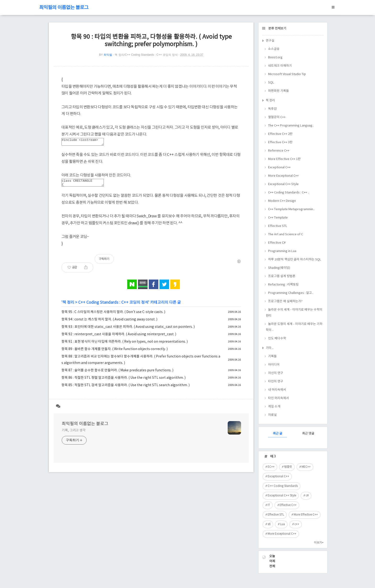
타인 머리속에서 (278, 398)
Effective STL (278, 226)
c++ (297, 524)
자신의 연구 (276, 373)
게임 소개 (274, 407)
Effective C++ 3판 (280, 142)
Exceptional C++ (279, 168)
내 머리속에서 (277, 390)
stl (269, 524)
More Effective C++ (306, 515)
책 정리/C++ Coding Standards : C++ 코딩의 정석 (146, 55)
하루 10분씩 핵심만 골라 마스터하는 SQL (295, 260)
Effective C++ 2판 (280, 134)
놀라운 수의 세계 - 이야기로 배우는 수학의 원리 (294, 313)
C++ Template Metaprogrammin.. (291, 209)
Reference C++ (279, 151)
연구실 (270, 41)
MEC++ (306, 467)
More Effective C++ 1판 (284, 159)
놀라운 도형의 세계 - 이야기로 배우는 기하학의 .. (294, 327)
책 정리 (68, 305)
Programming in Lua (282, 251)
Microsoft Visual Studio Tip (287, 74)
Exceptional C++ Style (283, 184)
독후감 (272, 109)
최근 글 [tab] (278, 434)
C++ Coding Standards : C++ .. (289, 193)
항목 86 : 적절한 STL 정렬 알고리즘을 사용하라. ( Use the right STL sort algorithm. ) (124, 381)
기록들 (272, 356)
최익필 (108, 55)
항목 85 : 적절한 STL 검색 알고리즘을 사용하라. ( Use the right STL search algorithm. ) (126, 388)
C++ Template (278, 218)
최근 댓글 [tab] (308, 434)
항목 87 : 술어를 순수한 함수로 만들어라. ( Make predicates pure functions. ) (117, 373)
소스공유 (274, 49)
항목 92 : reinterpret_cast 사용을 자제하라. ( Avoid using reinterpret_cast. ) (119, 337)
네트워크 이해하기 (280, 66)
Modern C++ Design (282, 201)
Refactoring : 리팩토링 (283, 285)
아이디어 (274, 365)
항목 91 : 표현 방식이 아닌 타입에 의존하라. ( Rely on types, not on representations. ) (125, 345)
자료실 (272, 415)
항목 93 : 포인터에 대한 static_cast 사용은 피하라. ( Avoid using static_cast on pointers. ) (128, 330)
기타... (270, 348)
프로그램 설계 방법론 (282, 276)
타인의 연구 (276, 382)
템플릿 (288, 467)
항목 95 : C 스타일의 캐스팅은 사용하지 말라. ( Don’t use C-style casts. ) (113, 315)
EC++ (271, 467)
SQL (271, 83)
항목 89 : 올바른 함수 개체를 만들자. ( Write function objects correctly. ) (115, 352)
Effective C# (277, 243)
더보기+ (319, 543)
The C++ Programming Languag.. (291, 126)
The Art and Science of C (286, 234)
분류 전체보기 (277, 29)
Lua (282, 524)
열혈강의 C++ (277, 117)
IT (269, 505)
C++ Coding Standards (283, 486)
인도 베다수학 (277, 338)
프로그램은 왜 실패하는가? (285, 301)
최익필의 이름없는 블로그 (64, 8)
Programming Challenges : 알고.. (291, 293)
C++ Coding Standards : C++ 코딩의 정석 (113, 305)
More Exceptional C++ (283, 176)
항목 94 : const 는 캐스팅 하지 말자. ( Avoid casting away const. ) (109, 322)
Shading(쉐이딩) (279, 268)
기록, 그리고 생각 (74, 433)
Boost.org (275, 58)
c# (307, 496)
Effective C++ (288, 505)
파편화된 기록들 (278, 91)
